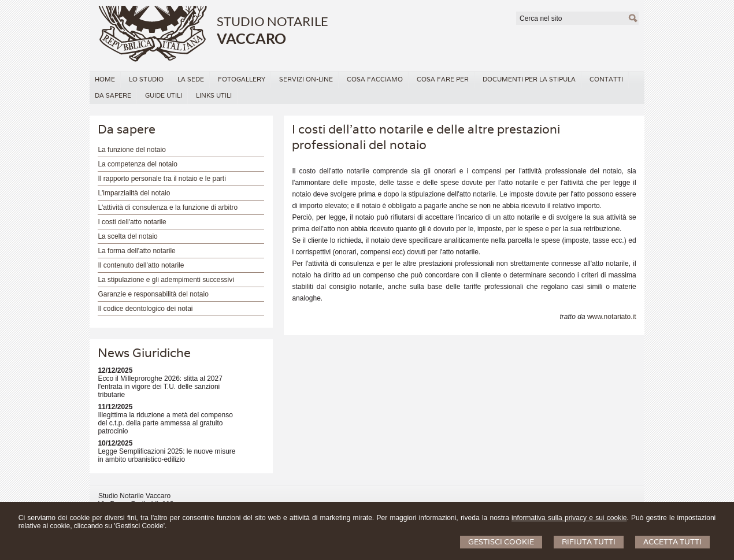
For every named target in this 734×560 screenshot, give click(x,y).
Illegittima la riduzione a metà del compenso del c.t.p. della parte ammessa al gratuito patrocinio (165, 423)
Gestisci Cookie (501, 542)
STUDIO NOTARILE (273, 21)
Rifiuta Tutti (589, 542)
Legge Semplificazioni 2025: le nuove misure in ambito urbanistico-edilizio (166, 455)
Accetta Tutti (672, 542)
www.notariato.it (612, 317)
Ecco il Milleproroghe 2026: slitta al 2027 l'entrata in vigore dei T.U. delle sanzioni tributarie (160, 387)
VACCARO (251, 38)
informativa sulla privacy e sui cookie (569, 518)
